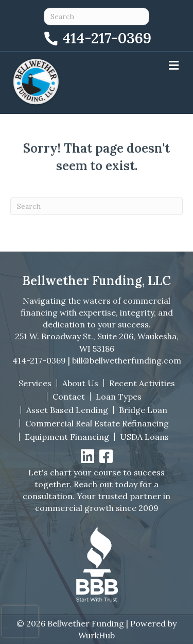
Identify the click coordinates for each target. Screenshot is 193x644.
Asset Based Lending (67, 410)
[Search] (97, 206)
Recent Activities (142, 383)
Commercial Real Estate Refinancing (97, 423)
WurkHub (97, 635)
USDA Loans (144, 437)
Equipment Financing (67, 437)
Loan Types (119, 397)
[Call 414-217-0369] (97, 37)
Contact (69, 397)
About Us (80, 383)
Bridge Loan (143, 410)
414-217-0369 (39, 360)
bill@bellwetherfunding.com (127, 360)
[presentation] (20, 621)
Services (35, 383)
